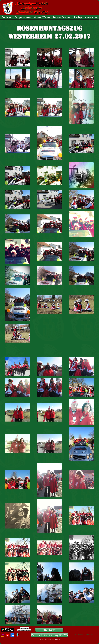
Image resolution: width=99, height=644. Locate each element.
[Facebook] (12, 635)
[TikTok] (17, 635)
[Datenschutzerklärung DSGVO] (49, 635)
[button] (6, 17)
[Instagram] (3, 635)
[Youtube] (8, 635)
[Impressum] (49, 630)
